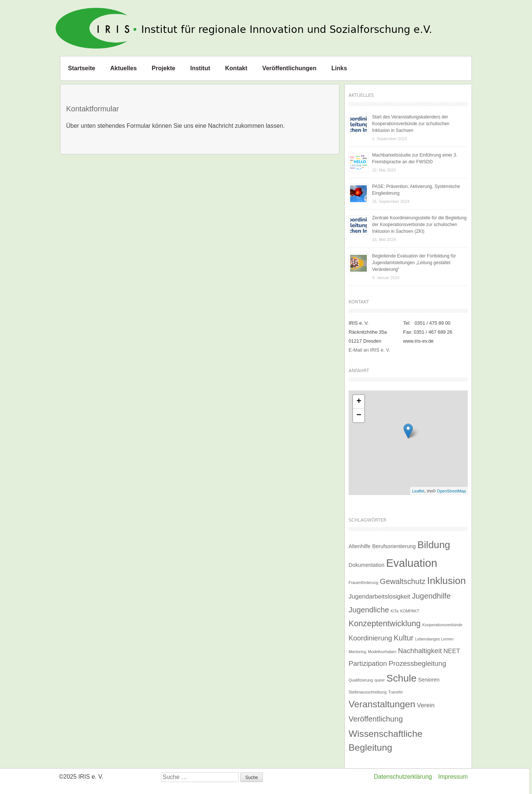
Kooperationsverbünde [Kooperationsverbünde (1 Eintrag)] (442, 625)
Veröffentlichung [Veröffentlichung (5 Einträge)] (376, 719)
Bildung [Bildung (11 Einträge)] (434, 545)
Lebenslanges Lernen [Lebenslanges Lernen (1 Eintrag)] (434, 639)
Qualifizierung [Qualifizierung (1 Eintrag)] (361, 680)
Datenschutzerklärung (403, 777)
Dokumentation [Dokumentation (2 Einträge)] (366, 565)
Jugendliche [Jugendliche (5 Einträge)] (369, 610)
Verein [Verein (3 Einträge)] (426, 705)
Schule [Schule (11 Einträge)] (401, 678)
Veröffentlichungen (289, 68)
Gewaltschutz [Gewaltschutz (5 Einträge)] (403, 581)
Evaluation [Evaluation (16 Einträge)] (412, 563)
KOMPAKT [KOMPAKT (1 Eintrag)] (410, 611)
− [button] (359, 415)
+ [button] (359, 402)
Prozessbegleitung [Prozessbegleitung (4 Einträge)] (417, 663)
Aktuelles (123, 68)
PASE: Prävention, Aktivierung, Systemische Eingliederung (416, 190)
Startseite (82, 68)
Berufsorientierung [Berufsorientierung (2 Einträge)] (394, 546)
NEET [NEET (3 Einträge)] (452, 651)
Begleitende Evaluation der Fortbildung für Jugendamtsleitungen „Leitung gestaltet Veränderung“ (414, 263)
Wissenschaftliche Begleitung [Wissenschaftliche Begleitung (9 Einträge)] (386, 741)
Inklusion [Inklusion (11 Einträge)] (446, 581)
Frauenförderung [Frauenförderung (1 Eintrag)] (363, 583)
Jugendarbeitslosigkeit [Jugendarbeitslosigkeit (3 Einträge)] (379, 597)
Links (339, 68)
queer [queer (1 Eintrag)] (380, 680)
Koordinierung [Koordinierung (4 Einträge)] (370, 638)
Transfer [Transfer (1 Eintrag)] (395, 692)
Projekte (163, 68)
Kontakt (236, 68)
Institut (200, 68)
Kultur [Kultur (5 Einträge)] (404, 638)
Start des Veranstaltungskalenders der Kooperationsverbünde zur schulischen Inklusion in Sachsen (411, 124)
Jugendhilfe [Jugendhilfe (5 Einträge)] (431, 596)
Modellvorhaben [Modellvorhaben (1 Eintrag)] (382, 652)
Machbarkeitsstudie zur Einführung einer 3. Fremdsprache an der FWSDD (415, 158)
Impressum (453, 777)
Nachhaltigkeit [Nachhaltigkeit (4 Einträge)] (420, 651)
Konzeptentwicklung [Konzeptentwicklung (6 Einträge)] (385, 623)
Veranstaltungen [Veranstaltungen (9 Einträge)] (382, 704)
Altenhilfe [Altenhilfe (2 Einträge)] (360, 546)
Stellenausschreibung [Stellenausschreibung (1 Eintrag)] (368, 692)
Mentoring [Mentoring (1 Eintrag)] (357, 652)
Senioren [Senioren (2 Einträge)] (429, 680)
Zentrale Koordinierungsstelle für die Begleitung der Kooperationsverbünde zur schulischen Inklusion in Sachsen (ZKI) (419, 225)
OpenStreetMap (451, 491)
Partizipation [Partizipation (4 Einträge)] (368, 663)
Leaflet (418, 491)
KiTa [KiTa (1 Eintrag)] (395, 611)
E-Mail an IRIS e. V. (369, 350)
